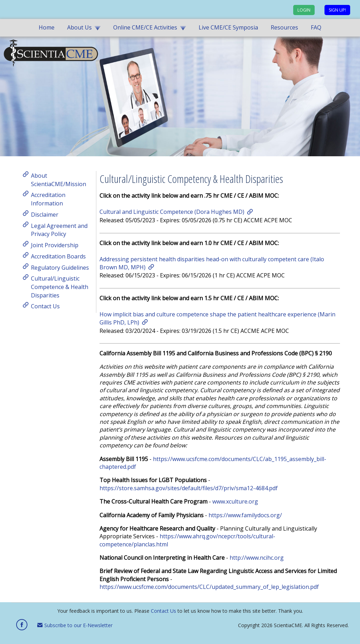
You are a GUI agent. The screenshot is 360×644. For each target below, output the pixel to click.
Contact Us (45, 306)
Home (47, 27)
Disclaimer (45, 215)
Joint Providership (55, 245)
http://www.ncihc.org (257, 558)
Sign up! (337, 10)
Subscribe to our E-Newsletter (75, 625)
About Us (79, 27)
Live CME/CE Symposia (228, 27)
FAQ (316, 27)
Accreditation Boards (58, 256)
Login (304, 10)
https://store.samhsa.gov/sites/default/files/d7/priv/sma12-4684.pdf (189, 488)
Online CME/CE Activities (145, 27)
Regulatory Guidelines (60, 267)
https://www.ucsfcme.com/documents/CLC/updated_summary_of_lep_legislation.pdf (209, 587)
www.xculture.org (235, 501)
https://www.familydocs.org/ (245, 515)
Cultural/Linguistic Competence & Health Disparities (60, 287)
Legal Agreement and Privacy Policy (59, 230)
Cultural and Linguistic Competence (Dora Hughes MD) (172, 212)
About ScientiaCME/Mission (59, 180)
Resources (284, 27)
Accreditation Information (48, 199)
